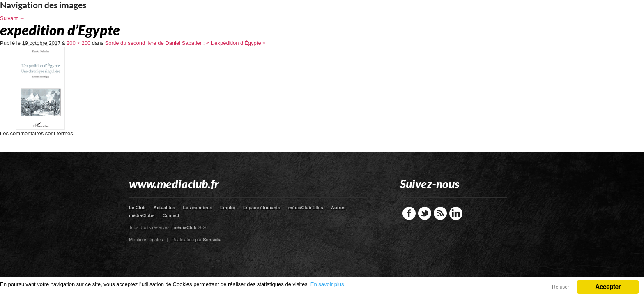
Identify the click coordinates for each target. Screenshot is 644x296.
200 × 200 (78, 43)
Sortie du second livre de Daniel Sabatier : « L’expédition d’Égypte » (185, 43)
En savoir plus (327, 284)
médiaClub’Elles (306, 208)
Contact (171, 215)
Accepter (608, 287)
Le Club (137, 208)
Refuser (561, 287)
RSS (440, 213)
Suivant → (12, 18)
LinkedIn (456, 213)
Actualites (164, 208)
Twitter (425, 213)
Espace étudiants (262, 208)
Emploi (228, 208)
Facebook (409, 213)
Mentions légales (146, 240)
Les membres (198, 208)
